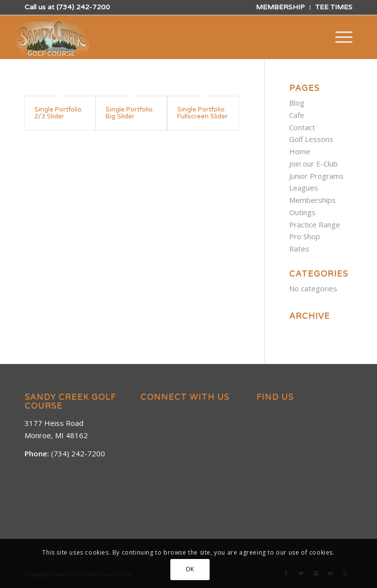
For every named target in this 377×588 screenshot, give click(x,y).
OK (190, 569)
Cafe (297, 115)
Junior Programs (316, 176)
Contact (302, 127)
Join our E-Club (313, 164)
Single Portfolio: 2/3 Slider (59, 113)
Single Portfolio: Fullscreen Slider (202, 113)
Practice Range (315, 224)
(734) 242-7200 (83, 7)
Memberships (312, 200)
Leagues (304, 188)
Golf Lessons (311, 139)
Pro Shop (305, 236)
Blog (297, 103)
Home (300, 151)
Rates (299, 249)
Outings (302, 212)
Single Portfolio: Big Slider (130, 113)
